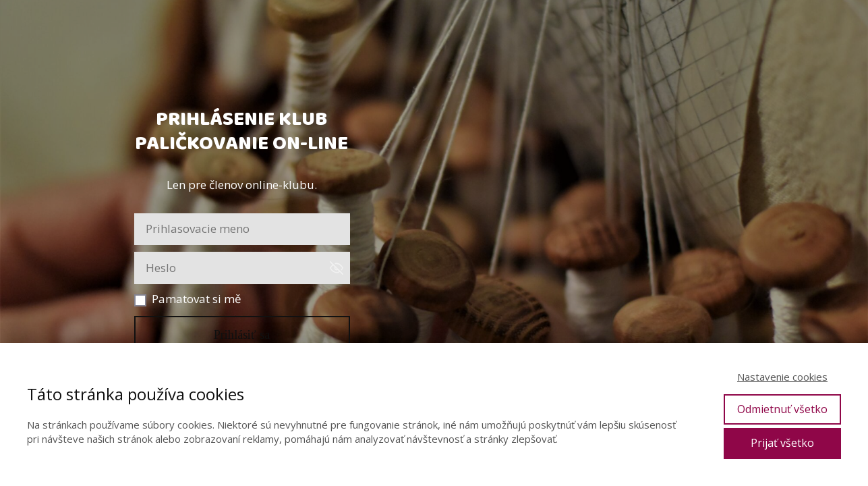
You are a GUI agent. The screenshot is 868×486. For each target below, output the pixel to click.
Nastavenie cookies (782, 377)
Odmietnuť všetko (782, 409)
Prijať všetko (782, 443)
